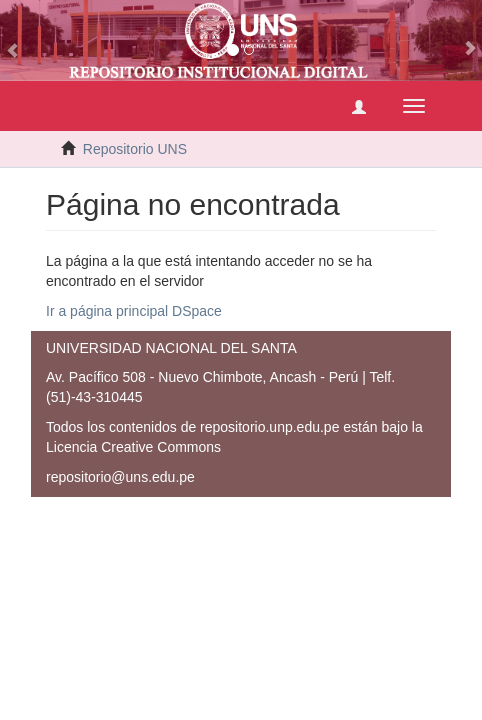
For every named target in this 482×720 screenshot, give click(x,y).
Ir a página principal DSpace (134, 311)
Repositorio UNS (135, 149)
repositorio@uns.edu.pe (120, 477)
